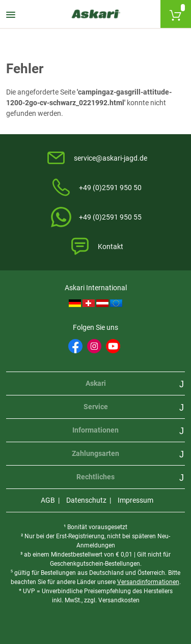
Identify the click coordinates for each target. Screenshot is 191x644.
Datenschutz (86, 500)
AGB (48, 500)
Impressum (135, 500)
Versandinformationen (148, 582)
